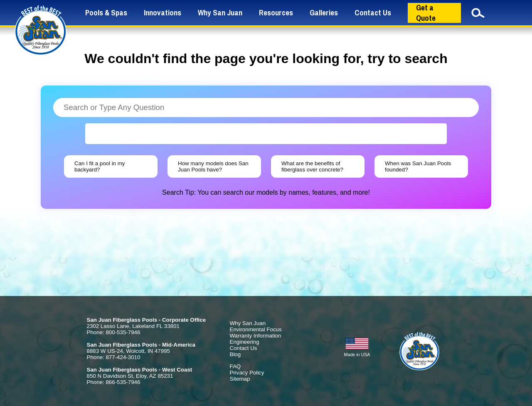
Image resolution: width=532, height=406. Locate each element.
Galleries (324, 13)
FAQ (235, 366)
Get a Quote (426, 13)
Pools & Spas (106, 13)
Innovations (163, 13)
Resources (276, 13)
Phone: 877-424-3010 (114, 357)
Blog (235, 354)
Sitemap (240, 379)
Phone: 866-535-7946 (114, 382)
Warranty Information (256, 336)
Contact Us (373, 13)
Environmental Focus (256, 329)
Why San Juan (220, 13)
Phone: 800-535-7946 (114, 332)
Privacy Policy (247, 373)
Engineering (245, 342)
